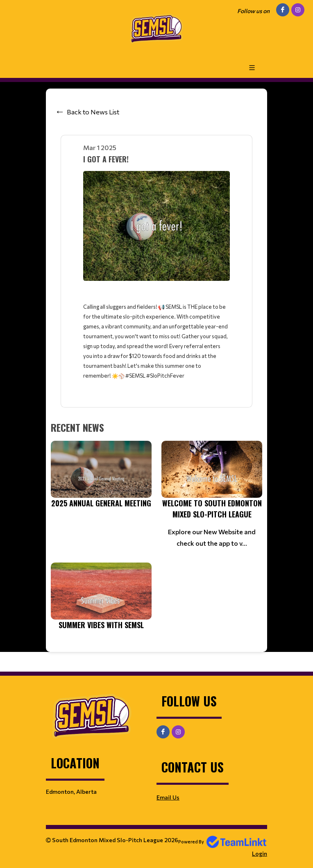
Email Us (168, 797)
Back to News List (93, 112)
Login (260, 853)
